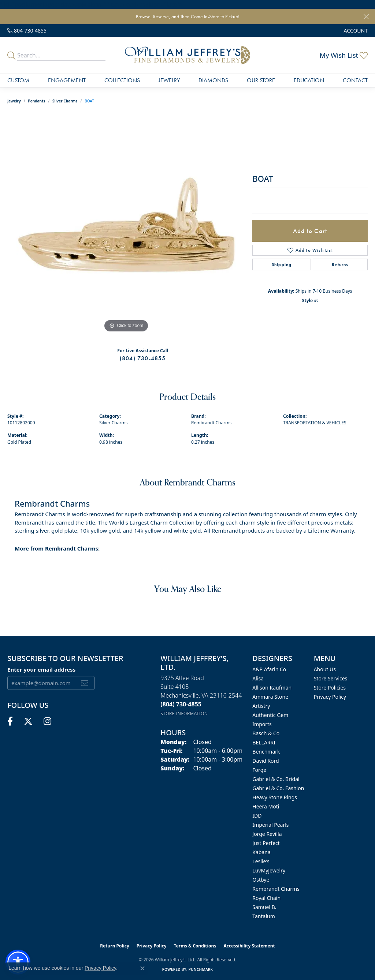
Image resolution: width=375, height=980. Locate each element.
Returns (340, 264)
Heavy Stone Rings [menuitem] (275, 797)
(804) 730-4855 (143, 358)
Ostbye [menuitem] (261, 880)
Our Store (261, 80)
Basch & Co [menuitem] (266, 733)
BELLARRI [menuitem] (264, 742)
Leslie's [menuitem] (261, 861)
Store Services (331, 678)
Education (309, 80)
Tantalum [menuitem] (263, 916)
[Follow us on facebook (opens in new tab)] (10, 721)
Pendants (37, 101)
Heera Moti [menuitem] (266, 806)
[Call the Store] (181, 704)
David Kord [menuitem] (266, 761)
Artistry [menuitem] (261, 706)
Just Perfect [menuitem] (266, 843)
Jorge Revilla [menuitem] (267, 834)
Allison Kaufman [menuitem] (272, 688)
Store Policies (330, 688)
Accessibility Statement (249, 946)
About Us (325, 669)
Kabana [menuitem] (261, 852)
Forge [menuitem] (259, 770)
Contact (355, 80)
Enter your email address (41, 669)
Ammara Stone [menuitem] (270, 697)
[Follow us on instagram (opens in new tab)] (47, 721)
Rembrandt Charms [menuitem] (276, 889)
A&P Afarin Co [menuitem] (269, 669)
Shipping (282, 264)
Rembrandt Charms (211, 423)
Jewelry (169, 80)
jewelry (14, 101)
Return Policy (115, 946)
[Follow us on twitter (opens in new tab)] (28, 721)
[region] (126, 225)
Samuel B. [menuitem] (264, 907)
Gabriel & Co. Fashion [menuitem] (278, 788)
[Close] (366, 17)
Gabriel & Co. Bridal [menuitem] (276, 779)
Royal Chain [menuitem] (266, 898)
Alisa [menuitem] (258, 678)
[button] (355, 31)
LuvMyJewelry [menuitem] (269, 870)
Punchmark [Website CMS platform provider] (201, 969)
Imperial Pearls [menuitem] (270, 825)
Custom (18, 80)
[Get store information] (184, 714)
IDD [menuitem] (257, 816)
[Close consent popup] (142, 968)
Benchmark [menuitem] (266, 752)
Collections (122, 80)
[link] (27, 31)
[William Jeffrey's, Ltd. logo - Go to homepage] (187, 55)
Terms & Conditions (195, 946)
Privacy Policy (330, 697)
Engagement (67, 80)
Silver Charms (65, 101)
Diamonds (213, 80)
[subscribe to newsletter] (85, 683)
